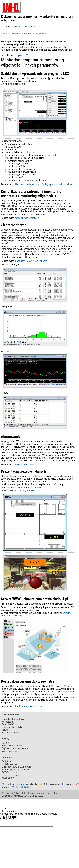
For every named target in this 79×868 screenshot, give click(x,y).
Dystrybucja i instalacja (13, 727)
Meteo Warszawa (50, 784)
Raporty (43, 261)
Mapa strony (8, 778)
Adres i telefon (9, 724)
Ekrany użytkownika (25, 491)
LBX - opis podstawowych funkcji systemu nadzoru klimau (44, 184)
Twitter (26, 787)
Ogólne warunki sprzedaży (15, 748)
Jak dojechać (8, 722)
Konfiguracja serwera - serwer (30, 706)
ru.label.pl (32, 784)
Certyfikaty (7, 761)
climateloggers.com (13, 784)
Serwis (5, 730)
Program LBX (21, 55)
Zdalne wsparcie (10, 733)
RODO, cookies (9, 772)
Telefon (16, 27)
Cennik (5, 743)
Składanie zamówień (12, 746)
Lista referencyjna (11, 775)
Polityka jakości (9, 764)
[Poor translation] (12, 817)
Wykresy (33, 261)
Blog (15, 787)
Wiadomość (31, 27)
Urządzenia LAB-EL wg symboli (17, 767)
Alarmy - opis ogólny (25, 464)
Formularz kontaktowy (13, 719)
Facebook (68, 784)
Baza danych (21, 261)
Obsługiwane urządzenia (27, 218)
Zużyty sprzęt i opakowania (15, 769)
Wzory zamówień (10, 751)
